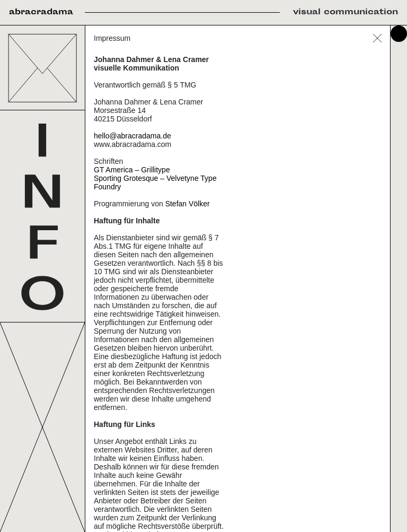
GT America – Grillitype (132, 170)
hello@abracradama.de (132, 136)
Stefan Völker (188, 204)
